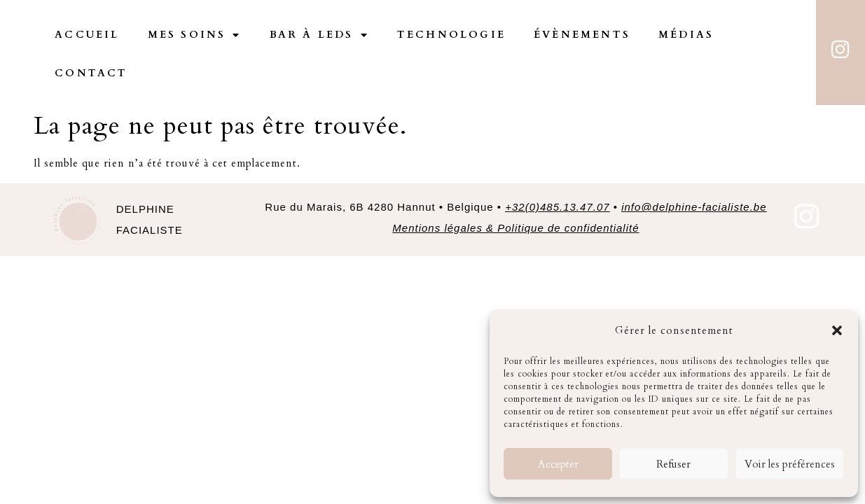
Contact (91, 73)
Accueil (87, 35)
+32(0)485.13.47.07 (557, 207)
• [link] (688, 207)
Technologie (451, 35)
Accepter (558, 464)
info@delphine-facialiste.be (694, 207)
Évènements (582, 35)
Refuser (673, 464)
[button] (837, 330)
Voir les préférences (790, 464)
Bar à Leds (319, 35)
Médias (686, 35)
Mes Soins (195, 35)
